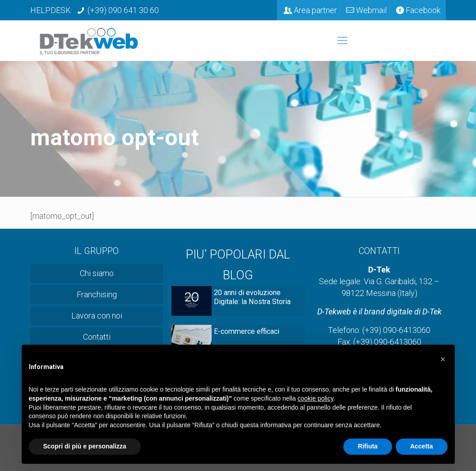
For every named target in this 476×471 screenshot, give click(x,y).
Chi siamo (97, 273)
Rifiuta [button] (368, 446)
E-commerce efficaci (247, 331)
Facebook (423, 10)
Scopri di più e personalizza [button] (85, 446)
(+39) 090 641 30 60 (123, 10)
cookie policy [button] (315, 398)
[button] (443, 359)
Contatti (97, 337)
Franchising (97, 294)
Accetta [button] (422, 446)
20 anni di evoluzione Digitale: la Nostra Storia (252, 297)
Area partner (315, 10)
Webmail (371, 10)
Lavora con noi (97, 316)
